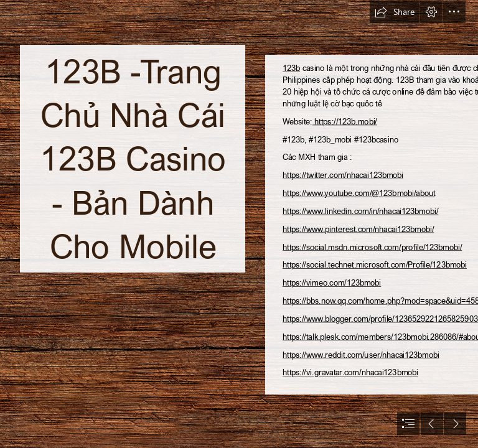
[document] (239, 224)
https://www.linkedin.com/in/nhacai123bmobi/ (360, 211)
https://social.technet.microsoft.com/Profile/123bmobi (375, 265)
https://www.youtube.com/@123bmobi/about (359, 193)
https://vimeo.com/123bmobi (332, 283)
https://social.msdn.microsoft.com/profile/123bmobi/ (372, 247)
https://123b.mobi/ (345, 121)
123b (291, 68)
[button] (395, 12)
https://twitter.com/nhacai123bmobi (343, 175)
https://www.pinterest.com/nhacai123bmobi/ (358, 229)
